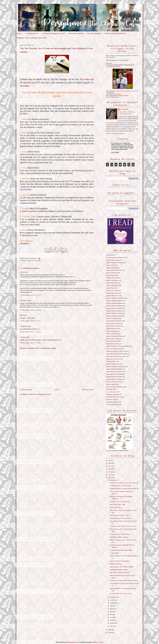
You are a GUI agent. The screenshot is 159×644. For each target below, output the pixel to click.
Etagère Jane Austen (112, 290)
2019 (110, 460)
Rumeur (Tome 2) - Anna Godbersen (120, 518)
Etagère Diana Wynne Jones (114, 270)
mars (112, 620)
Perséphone (24, 300)
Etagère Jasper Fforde (112, 293)
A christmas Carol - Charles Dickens (120, 486)
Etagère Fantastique (112, 273)
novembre (113, 597)
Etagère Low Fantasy (112, 318)
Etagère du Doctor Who (113, 359)
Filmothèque (110, 389)
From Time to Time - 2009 (117, 504)
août (111, 606)
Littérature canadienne (113, 394)
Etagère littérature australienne (115, 372)
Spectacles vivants (111, 399)
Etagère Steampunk (112, 331)
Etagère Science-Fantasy (113, 323)
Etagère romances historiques (115, 387)
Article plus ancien (88, 390)
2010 (110, 630)
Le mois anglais (114, 553)
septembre (113, 603)
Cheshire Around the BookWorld (115, 33)
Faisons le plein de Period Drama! (120, 561)
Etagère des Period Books (114, 349)
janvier (112, 626)
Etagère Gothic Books (112, 280)
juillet (112, 609)
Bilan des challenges (116, 564)
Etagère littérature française (114, 374)
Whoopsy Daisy (114, 97)
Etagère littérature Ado (113, 364)
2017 (110, 466)
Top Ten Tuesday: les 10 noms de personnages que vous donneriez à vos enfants (56, 50)
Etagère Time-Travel (112, 333)
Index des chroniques (94, 33)
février (112, 623)
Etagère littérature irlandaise (114, 377)
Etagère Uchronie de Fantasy (114, 336)
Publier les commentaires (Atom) (40, 394)
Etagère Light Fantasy (112, 296)
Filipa (22, 272)
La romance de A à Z (32, 33)
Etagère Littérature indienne (114, 311)
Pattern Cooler (98, 642)
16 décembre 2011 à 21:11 (30, 321)
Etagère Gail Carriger (112, 278)
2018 (110, 463)
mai (111, 614)
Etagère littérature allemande (114, 369)
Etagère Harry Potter (112, 283)
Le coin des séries (111, 392)
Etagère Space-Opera (112, 328)
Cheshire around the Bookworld (115, 257)
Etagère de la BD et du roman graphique (118, 346)
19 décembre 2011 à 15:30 (30, 343)
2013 (110, 472)
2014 (110, 469)
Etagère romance (111, 384)
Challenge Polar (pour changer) (119, 570)
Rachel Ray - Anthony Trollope (119, 537)
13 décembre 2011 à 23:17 (30, 295)
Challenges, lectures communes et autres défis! (32, 38)
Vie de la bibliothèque (112, 404)
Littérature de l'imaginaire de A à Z (54, 33)
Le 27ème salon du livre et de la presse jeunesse (124, 580)
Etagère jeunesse (111, 361)
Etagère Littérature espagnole (115, 303)
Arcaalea (23, 337)
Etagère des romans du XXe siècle (116, 356)
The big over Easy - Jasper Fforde (120, 534)
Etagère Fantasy (111, 275)
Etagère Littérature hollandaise (115, 306)
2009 (110, 633)
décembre (113, 480)
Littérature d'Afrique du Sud (114, 397)
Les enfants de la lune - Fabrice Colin (121, 593)
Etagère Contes (110, 265)
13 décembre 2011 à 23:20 (30, 310)
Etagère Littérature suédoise (114, 316)
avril (112, 617)
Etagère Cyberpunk (112, 268)
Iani (47, 83)
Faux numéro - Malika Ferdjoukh (119, 572)
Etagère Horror (110, 288)
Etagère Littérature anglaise (114, 301)
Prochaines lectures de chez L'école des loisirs (123, 526)
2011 (110, 478)
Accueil (19, 33)
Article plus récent (26, 390)
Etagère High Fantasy (112, 285)
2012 (110, 475)
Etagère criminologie (112, 341)
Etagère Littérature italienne (114, 313)
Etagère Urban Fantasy (113, 339)
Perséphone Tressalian (122, 95)
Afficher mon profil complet (115, 133)
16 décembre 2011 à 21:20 (30, 332)
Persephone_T (117, 94)
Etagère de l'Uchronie (112, 344)
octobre (112, 600)
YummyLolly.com (73, 642)
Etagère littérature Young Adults (115, 367)
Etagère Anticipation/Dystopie (115, 263)
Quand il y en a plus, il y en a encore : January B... (124, 483)
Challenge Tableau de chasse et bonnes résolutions (124, 489)
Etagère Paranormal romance (114, 321)
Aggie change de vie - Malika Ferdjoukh (121, 567)
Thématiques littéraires (76, 33)
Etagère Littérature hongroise (115, 308)
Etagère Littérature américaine (115, 298)
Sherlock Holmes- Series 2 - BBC (120, 515)
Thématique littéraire (112, 402)
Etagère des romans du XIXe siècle (116, 351)
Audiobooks (110, 255)
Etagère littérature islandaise (114, 379)
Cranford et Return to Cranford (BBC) (121, 550)
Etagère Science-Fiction (113, 326)
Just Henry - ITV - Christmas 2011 (120, 502)
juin (111, 611)
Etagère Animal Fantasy (113, 260)
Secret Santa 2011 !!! (116, 507)
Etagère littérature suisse (113, 382)
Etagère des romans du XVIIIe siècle (117, 354)
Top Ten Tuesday (34, 261)
